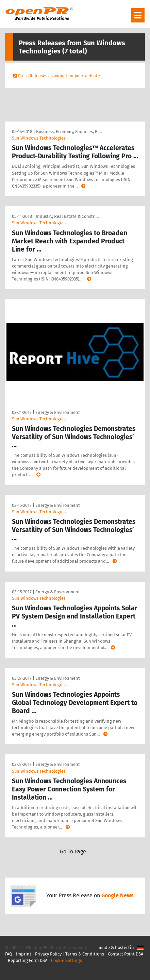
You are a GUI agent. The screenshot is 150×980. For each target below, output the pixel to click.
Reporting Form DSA (28, 960)
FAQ (9, 954)
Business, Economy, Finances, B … (69, 132)
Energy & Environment (58, 412)
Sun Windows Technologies (39, 138)
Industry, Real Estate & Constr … (67, 216)
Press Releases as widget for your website (59, 76)
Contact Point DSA (126, 954)
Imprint (24, 954)
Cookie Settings (66, 960)
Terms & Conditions (85, 954)
